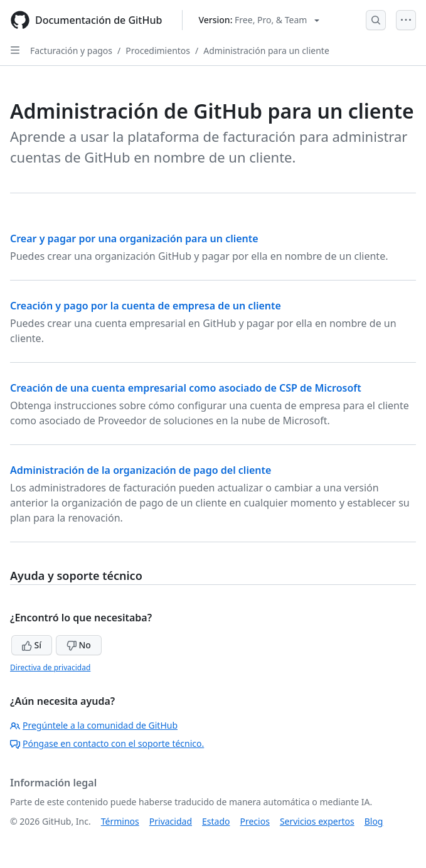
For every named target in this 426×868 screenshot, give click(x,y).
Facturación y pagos (71, 51)
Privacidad (171, 821)
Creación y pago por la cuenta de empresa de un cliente (146, 306)
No (79, 645)
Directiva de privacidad (50, 667)
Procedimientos (158, 51)
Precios (255, 821)
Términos (120, 821)
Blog (374, 821)
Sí (32, 645)
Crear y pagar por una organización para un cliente (134, 238)
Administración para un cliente (266, 51)
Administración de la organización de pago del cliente (141, 470)
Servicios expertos (317, 821)
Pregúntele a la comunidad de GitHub (94, 725)
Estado (216, 821)
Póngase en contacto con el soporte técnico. (107, 743)
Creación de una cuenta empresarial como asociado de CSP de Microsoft (186, 388)
